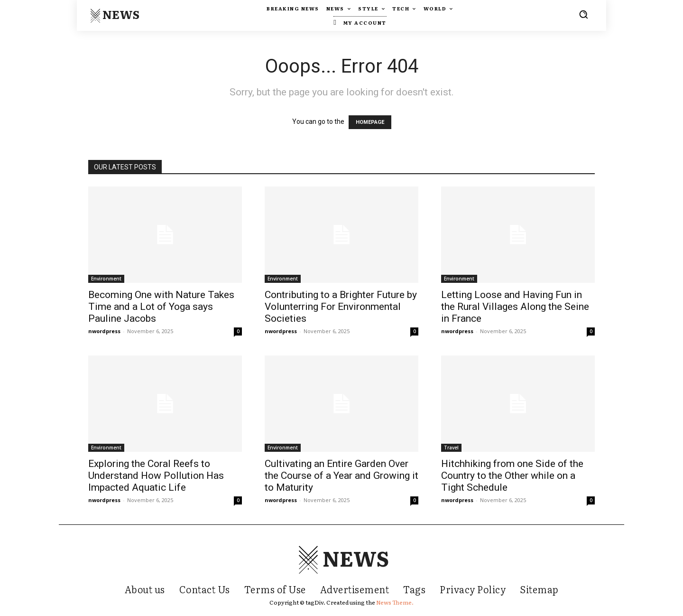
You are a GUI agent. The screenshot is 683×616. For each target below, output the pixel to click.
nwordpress (104, 331)
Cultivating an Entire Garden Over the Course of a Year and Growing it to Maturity (341, 476)
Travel (451, 448)
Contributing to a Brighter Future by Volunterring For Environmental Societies (341, 307)
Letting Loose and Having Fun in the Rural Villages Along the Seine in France (515, 307)
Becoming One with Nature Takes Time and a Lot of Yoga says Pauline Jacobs (161, 307)
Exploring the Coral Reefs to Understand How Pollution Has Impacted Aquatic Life (156, 476)
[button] (583, 14)
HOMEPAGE (370, 122)
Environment (106, 279)
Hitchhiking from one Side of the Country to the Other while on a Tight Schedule (512, 476)
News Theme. (395, 602)
